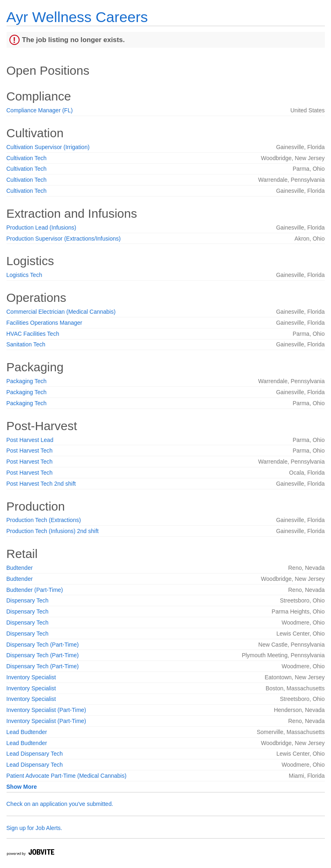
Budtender (20, 568)
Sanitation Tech (26, 344)
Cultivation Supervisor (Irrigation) (48, 147)
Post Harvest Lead (30, 440)
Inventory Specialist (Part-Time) (47, 710)
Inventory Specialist (31, 677)
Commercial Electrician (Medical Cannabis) (61, 312)
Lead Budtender (27, 732)
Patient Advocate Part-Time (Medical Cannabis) (67, 776)
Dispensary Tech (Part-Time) (43, 645)
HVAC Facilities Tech (33, 334)
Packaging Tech (27, 381)
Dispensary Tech (28, 600)
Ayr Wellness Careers (77, 17)
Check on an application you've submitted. (60, 804)
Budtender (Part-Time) (35, 590)
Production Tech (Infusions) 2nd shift (53, 531)
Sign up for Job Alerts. (34, 828)
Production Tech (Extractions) (44, 520)
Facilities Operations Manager (44, 323)
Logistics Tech (24, 275)
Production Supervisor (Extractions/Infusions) (64, 239)
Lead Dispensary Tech (35, 754)
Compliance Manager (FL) (40, 110)
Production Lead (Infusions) (41, 228)
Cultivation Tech (27, 158)
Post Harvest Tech (30, 451)
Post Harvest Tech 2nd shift (41, 484)
